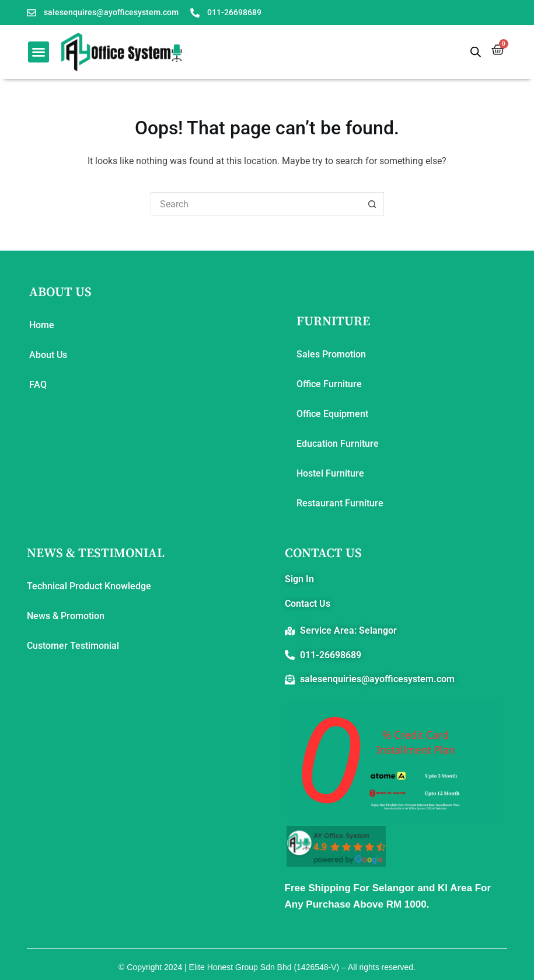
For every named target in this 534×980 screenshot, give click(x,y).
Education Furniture (338, 444)
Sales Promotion (331, 354)
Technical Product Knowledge (89, 586)
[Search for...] (256, 204)
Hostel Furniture (330, 473)
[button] (39, 52)
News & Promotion (66, 616)
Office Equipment (332, 414)
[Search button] (372, 204)
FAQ (38, 385)
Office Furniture (329, 384)
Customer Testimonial (73, 646)
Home (42, 325)
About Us (48, 355)
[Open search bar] (476, 52)
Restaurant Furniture (340, 503)
